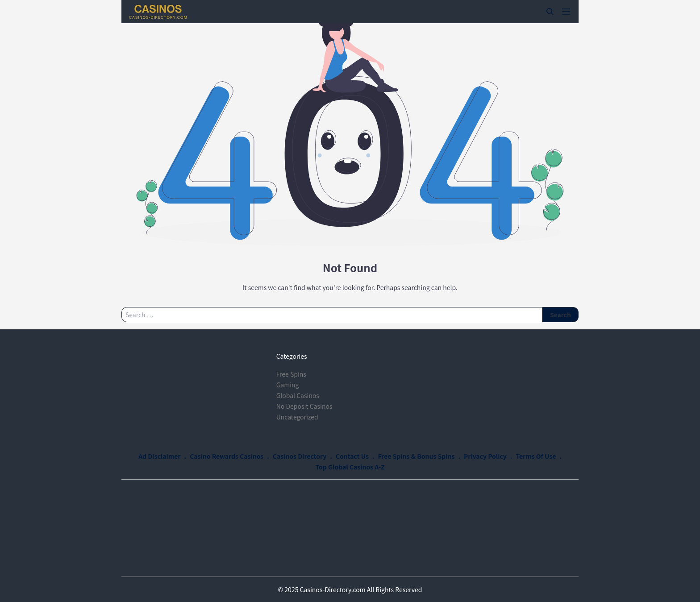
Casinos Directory (300, 456)
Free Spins (291, 374)
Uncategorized (297, 417)
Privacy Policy (485, 456)
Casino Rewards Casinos (227, 456)
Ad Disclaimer (159, 456)
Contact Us (352, 456)
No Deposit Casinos (304, 406)
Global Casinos (298, 395)
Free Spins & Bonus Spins (416, 456)
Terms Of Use (536, 456)
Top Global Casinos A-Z (350, 467)
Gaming (288, 385)
